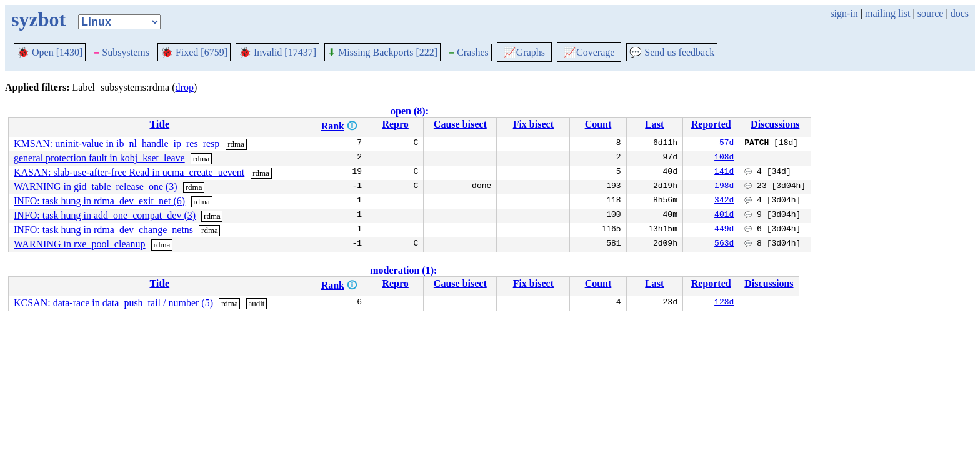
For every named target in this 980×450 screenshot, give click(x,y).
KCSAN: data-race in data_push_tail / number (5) (113, 303)
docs (960, 13)
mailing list (887, 13)
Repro (395, 124)
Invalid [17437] (277, 52)
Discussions (775, 124)
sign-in (844, 13)
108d (724, 158)
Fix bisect (533, 124)
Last (654, 124)
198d (724, 187)
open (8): (410, 111)
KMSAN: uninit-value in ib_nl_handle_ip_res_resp (117, 143)
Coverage (589, 52)
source (931, 13)
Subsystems (122, 52)
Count (598, 124)
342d (724, 201)
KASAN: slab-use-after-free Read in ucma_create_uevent (129, 172)
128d (724, 303)
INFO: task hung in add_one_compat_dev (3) (105, 215)
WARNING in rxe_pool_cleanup (80, 244)
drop (185, 87)
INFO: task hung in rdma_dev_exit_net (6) (99, 201)
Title (159, 124)
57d (727, 144)
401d (724, 216)
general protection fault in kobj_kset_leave (99, 158)
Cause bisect (460, 124)
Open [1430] (50, 52)
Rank (333, 126)
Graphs (524, 52)
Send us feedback (672, 52)
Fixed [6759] (194, 52)
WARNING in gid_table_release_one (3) (96, 187)
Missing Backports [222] (382, 52)
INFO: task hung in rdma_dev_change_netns (103, 230)
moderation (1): (403, 270)
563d (724, 244)
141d (724, 172)
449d (724, 230)
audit (256, 303)
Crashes (469, 52)
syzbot (38, 19)
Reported (711, 124)
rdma (236, 144)
